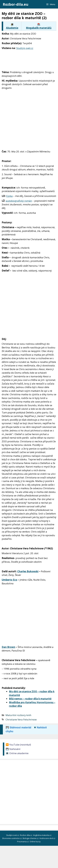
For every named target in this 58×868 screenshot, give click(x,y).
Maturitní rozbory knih (18, 715)
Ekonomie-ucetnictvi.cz (12, 838)
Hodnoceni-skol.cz (48, 838)
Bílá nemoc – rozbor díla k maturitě (30, 699)
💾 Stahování (13, 749)
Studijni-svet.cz (25, 48)
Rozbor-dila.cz (26, 835)
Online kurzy (35, 842)
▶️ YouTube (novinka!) (18, 745)
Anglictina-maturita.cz (42, 835)
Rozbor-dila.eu (16, 4)
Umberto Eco (9, 580)
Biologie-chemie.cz (31, 838)
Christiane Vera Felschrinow (21, 720)
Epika (9, 196)
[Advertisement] (29, 120)
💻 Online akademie (17, 753)
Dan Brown (8, 647)
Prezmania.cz (23, 842)
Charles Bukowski (28, 571)
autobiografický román (19, 201)
